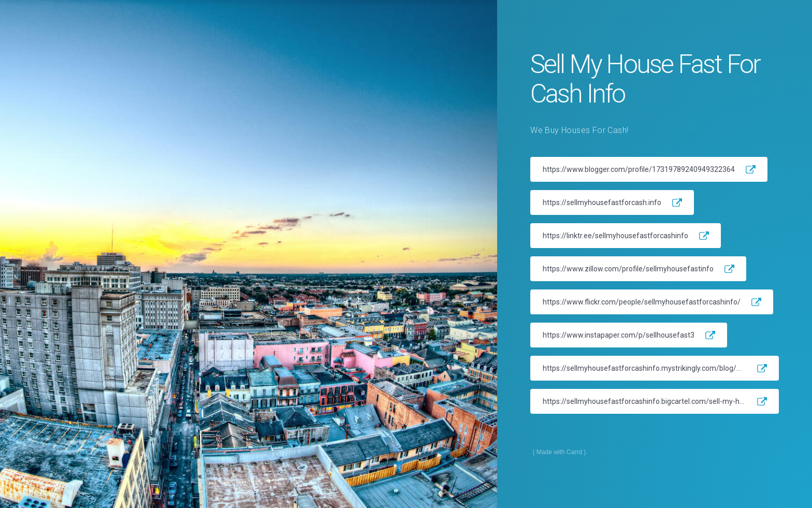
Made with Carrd (559, 452)
